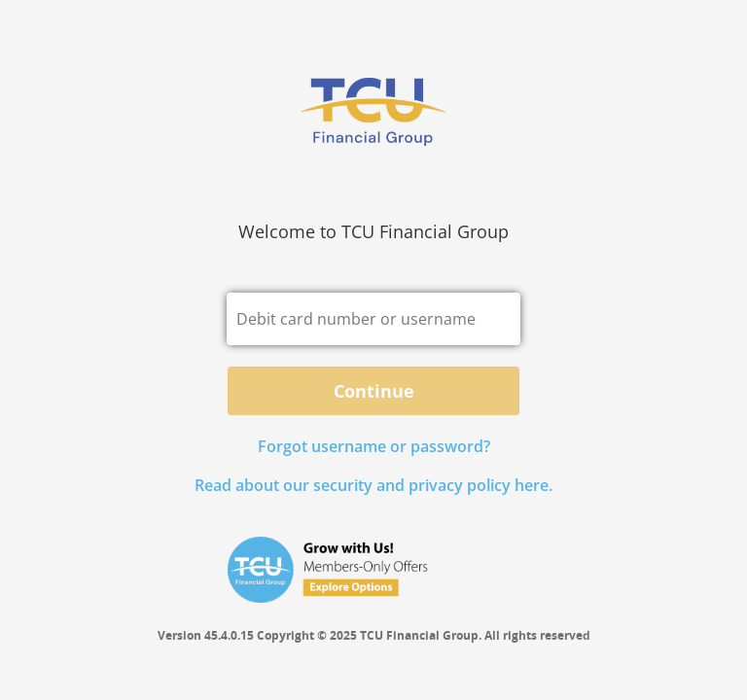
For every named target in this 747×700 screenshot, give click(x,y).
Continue (374, 391)
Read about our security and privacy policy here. (373, 485)
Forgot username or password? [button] (374, 446)
